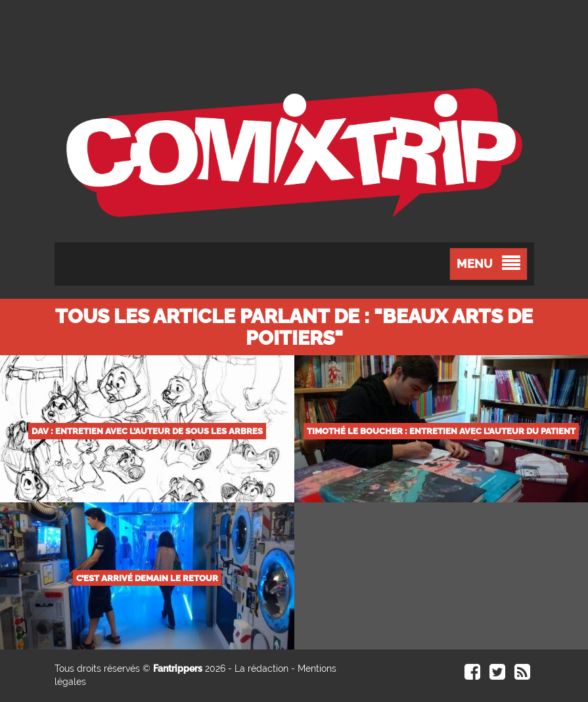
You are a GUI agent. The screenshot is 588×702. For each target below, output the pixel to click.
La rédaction (261, 669)
